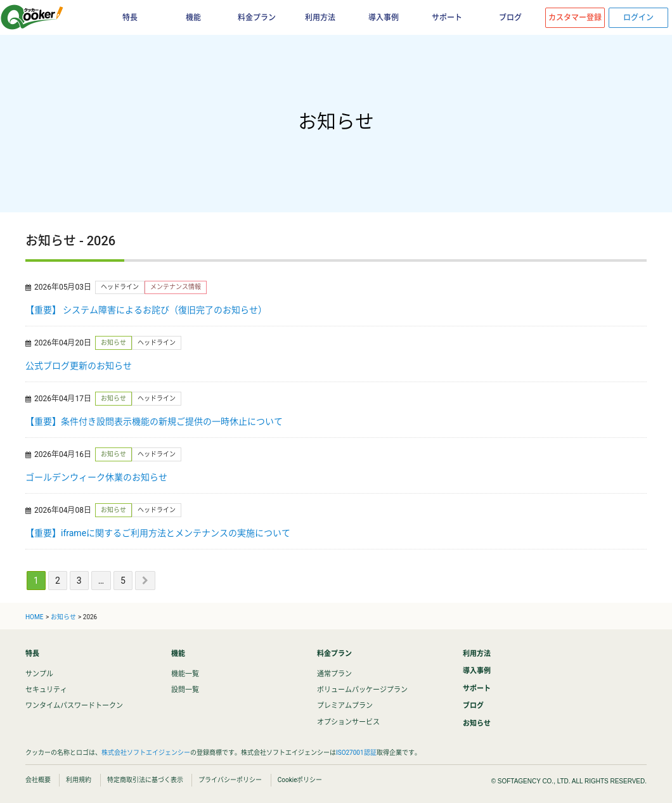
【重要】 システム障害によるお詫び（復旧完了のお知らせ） (146, 310)
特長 (130, 18)
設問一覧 (185, 690)
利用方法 (320, 18)
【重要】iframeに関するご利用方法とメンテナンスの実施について (158, 533)
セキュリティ (46, 690)
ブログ (510, 18)
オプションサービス (348, 722)
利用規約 (79, 780)
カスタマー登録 (575, 18)
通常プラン (334, 674)
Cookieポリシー (300, 780)
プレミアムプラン (345, 706)
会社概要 (38, 780)
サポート (447, 18)
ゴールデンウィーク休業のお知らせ (96, 477)
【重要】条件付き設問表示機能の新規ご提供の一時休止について (154, 421)
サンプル (39, 674)
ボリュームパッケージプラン (362, 690)
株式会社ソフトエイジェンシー (146, 753)
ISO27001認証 (356, 753)
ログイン (638, 18)
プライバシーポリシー (230, 780)
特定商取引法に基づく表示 (145, 780)
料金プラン (257, 18)
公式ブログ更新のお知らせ (79, 366)
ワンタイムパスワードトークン (74, 706)
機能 (193, 18)
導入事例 (384, 18)
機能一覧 (185, 674)
